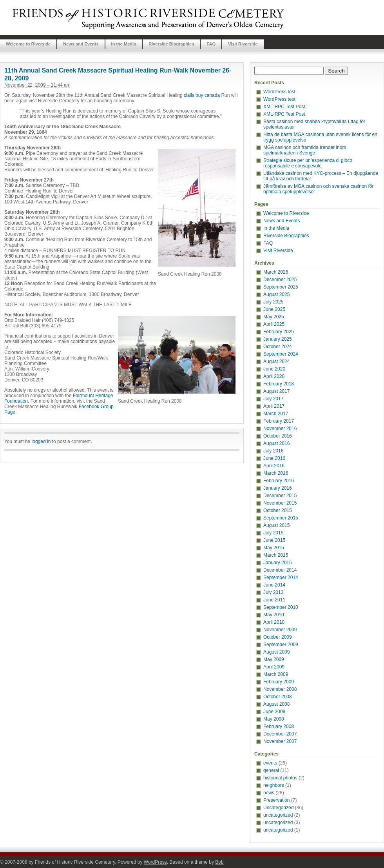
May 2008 (274, 719)
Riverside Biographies (171, 44)
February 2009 (279, 682)
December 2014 (280, 570)
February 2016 (279, 481)
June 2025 (274, 309)
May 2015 (274, 548)
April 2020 (274, 376)
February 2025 (279, 332)
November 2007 (280, 741)
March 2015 (276, 555)
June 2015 (274, 540)
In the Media (124, 44)
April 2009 (274, 667)
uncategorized (278, 815)
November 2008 (280, 689)
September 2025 (281, 287)
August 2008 (276, 704)
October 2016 (278, 436)
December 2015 (280, 496)
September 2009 (281, 645)
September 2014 (281, 577)
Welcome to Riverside (28, 44)
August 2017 (276, 391)
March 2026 (276, 272)
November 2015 (280, 503)
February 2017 (279, 421)
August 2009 (276, 652)
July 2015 (273, 533)
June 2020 (274, 369)
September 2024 (281, 354)
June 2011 (274, 600)
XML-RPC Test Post (284, 107)
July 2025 (273, 302)
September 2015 (281, 518)
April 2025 (274, 324)
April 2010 (274, 622)
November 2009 (280, 630)
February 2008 (279, 726)
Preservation (276, 800)
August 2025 (276, 294)
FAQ (211, 44)
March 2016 (276, 473)
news (269, 793)
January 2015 (278, 563)
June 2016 (274, 458)
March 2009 (276, 674)
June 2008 (274, 712)
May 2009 (274, 659)
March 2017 (276, 414)
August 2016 (276, 443)
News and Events (81, 44)
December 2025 (280, 280)
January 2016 (278, 488)
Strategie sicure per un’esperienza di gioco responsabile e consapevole (308, 163)
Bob (219, 862)
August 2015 (276, 525)
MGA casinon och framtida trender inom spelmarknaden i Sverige (305, 150)
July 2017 (273, 399)
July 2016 (273, 451)
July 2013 (273, 592)
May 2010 (274, 615)
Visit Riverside (243, 44)
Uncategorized (278, 808)
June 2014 (274, 585)
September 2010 (281, 607)
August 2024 (276, 361)
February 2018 (279, 384)
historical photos (280, 778)
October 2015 (278, 510)
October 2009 (278, 637)
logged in (41, 441)
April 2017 (274, 406)
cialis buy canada (202, 95)
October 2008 (278, 697)
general (271, 770)
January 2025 (278, 339)
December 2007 (280, 734)
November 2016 (280, 429)
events (270, 763)
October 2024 (278, 347)
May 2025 (274, 317)
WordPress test (279, 92)
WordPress (155, 862)
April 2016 (274, 466)
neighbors (274, 785)
